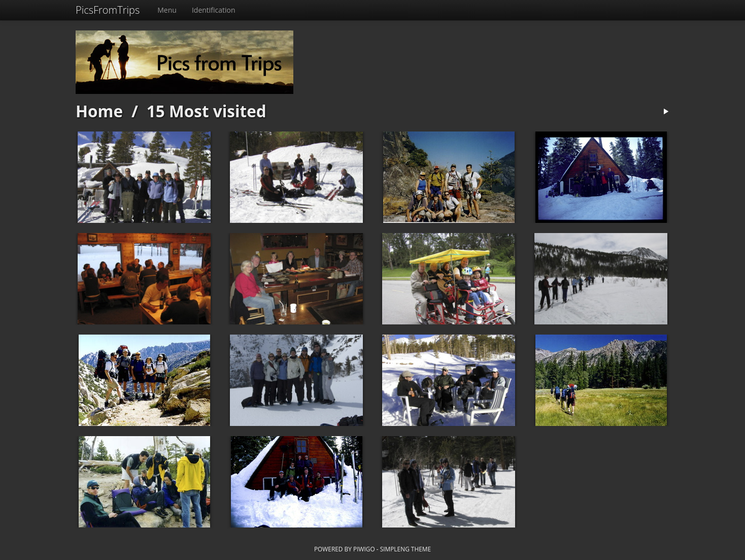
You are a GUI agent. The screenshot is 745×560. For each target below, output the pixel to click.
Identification (214, 10)
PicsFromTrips (108, 10)
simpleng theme (405, 549)
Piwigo (364, 549)
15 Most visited (207, 111)
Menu (167, 10)
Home (99, 111)
